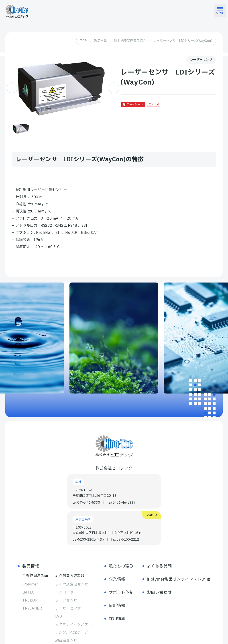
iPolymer (30, 584)
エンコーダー (66, 592)
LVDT (60, 616)
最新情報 (117, 606)
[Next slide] (114, 88)
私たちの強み (121, 566)
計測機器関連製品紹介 (130, 41)
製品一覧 (100, 41)
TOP (83, 41)
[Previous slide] (12, 88)
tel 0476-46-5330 (86, 503)
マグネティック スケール (75, 624)
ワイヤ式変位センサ (72, 584)
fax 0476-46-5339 (121, 503)
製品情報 (31, 566)
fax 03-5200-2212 (125, 540)
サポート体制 (121, 593)
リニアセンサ (66, 600)
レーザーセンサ (68, 608)
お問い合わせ (159, 593)
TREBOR (30, 600)
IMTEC (28, 592)
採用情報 (117, 619)
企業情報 (117, 579)
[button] (21, 129)
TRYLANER (32, 608)
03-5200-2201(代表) (88, 540)
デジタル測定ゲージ (72, 632)
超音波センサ (66, 640)
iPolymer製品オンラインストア (179, 579)
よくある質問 (159, 566)
